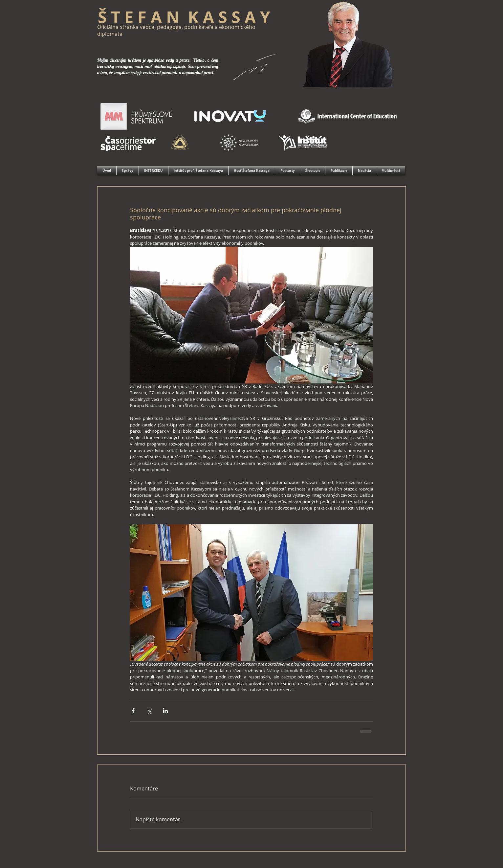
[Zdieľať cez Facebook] (133, 711)
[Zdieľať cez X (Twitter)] (149, 711)
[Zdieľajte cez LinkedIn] (165, 711)
